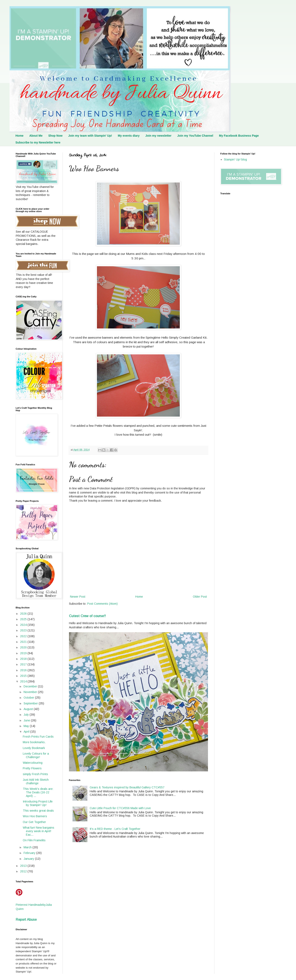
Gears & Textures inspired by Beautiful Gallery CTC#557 (127, 787)
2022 (24, 636)
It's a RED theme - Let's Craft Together (115, 829)
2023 (24, 630)
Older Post (200, 597)
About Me (36, 136)
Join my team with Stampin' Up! (90, 136)
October (29, 698)
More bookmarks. (34, 742)
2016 (24, 670)
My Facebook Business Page (239, 136)
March (28, 847)
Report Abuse (26, 919)
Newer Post (78, 597)
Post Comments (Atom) (102, 604)
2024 (24, 625)
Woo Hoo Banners (35, 816)
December (31, 686)
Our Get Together (34, 822)
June (27, 720)
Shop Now (55, 136)
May (27, 726)
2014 (24, 681)
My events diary (129, 136)
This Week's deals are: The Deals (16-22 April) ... (38, 792)
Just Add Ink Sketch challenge (36, 781)
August (29, 709)
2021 (24, 642)
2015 (24, 676)
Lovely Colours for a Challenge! (36, 755)
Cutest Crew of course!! (87, 616)
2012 (24, 871)
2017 (24, 664)
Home (20, 136)
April (27, 732)
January (29, 859)
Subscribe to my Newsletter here (38, 142)
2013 (24, 866)
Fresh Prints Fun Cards (38, 737)
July (27, 715)
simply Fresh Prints (35, 774)
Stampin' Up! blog (235, 159)
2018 (24, 659)
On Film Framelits (34, 840)
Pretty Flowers (32, 768)
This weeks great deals (38, 811)
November (31, 692)
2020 (24, 647)
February (30, 853)
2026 (24, 614)
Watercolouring (33, 763)
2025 (24, 619)
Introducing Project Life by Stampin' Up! (38, 803)
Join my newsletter (158, 136)
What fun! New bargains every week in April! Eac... (39, 831)
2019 (24, 653)
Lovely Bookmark (34, 748)
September (31, 703)
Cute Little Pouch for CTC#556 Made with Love (120, 808)
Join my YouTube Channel (195, 136)
